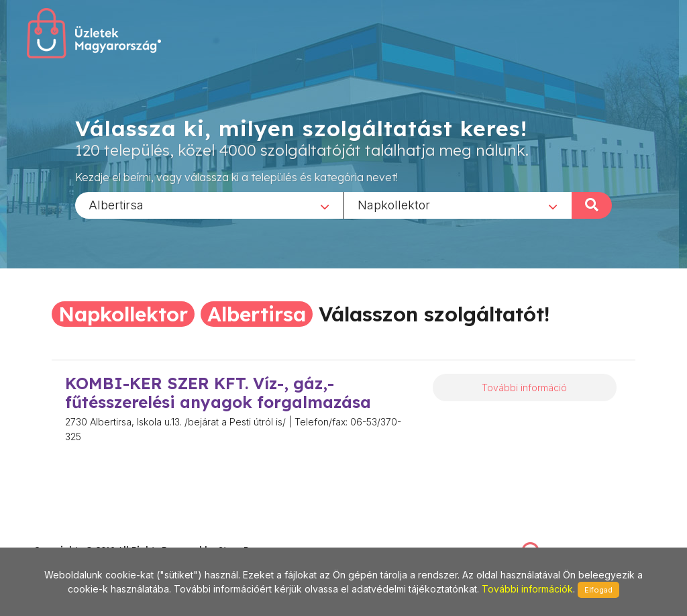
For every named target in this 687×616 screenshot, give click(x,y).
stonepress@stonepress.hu (88, 535)
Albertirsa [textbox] (116, 204)
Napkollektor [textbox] (394, 204)
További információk (527, 589)
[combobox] (209, 205)
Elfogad (598, 590)
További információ (524, 388)
